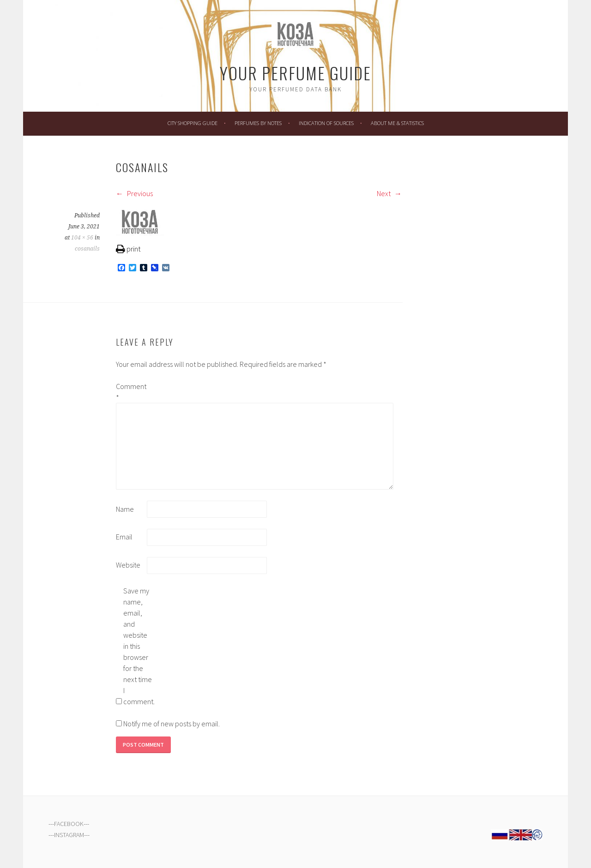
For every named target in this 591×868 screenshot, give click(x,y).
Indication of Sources (326, 123)
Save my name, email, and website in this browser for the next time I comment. (138, 646)
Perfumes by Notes (258, 123)
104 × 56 (82, 238)
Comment (131, 392)
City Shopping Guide (193, 123)
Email (124, 537)
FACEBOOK (69, 824)
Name (125, 509)
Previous (134, 193)
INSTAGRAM (69, 835)
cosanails (87, 249)
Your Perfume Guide (295, 73)
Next (389, 193)
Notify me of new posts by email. (172, 724)
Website (128, 565)
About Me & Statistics (397, 123)
